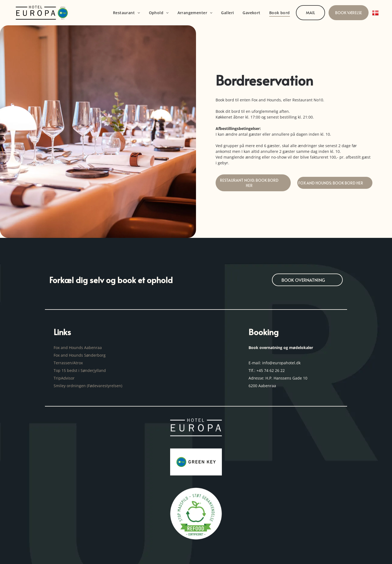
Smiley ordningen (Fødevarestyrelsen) (88, 386)
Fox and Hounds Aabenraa (78, 348)
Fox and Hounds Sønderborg (80, 355)
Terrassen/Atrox (68, 363)
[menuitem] (127, 13)
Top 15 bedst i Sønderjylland (80, 370)
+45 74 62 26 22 (271, 370)
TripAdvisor (64, 378)
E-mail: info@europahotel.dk (275, 363)
